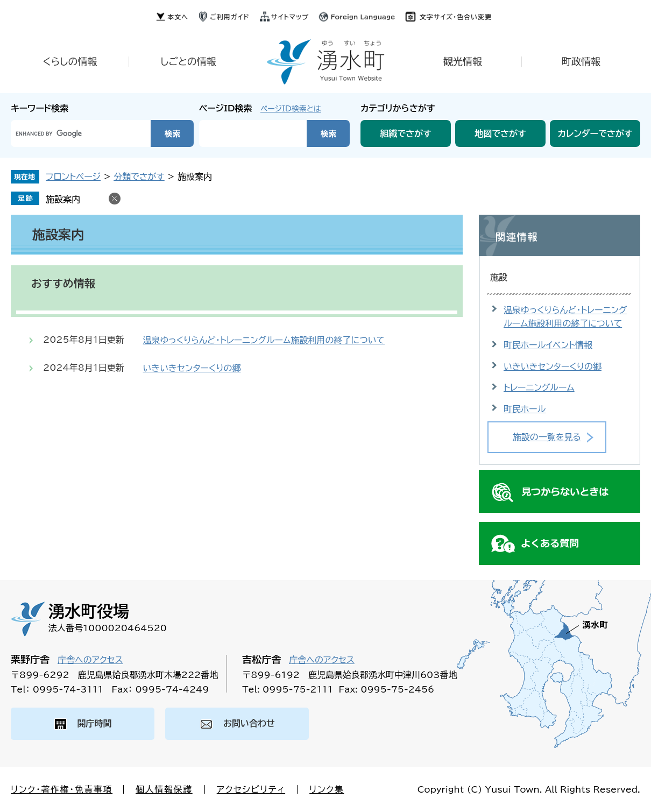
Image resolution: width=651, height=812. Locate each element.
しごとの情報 (188, 61)
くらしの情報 (70, 61)
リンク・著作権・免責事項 (62, 789)
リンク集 (327, 789)
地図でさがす (500, 133)
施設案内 (63, 199)
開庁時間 (95, 723)
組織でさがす (406, 133)
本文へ (178, 17)
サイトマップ (290, 17)
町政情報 (581, 61)
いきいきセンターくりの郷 (192, 368)
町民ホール (525, 409)
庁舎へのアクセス (90, 660)
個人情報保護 (164, 789)
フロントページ (73, 176)
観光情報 (463, 61)
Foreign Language (363, 17)
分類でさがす (139, 176)
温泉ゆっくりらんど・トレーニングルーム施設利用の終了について (264, 340)
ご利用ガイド (229, 17)
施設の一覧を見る (547, 437)
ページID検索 (226, 108)
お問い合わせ (249, 723)
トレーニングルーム (539, 387)
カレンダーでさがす (595, 133)
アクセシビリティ (251, 789)
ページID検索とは (291, 109)
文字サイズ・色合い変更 (456, 17)
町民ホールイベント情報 (548, 345)
